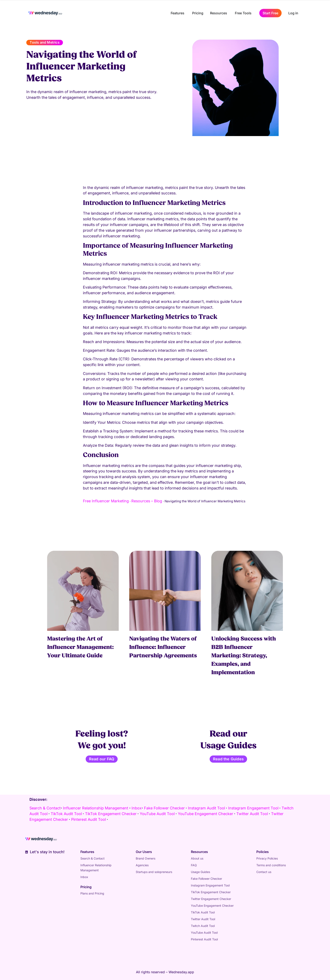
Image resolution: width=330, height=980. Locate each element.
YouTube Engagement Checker (212, 906)
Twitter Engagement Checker (211, 899)
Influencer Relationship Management (96, 808)
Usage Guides (200, 872)
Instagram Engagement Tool (210, 885)
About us (197, 858)
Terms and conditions (271, 865)
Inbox (137, 808)
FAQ (194, 865)
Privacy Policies (267, 858)
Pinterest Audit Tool (204, 939)
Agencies (142, 865)
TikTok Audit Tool (203, 912)
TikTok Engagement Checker (211, 892)
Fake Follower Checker (206, 879)
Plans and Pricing (92, 893)
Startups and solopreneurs (154, 872)
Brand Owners (146, 858)
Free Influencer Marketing (106, 501)
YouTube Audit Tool (204, 933)
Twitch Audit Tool (203, 926)
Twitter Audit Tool (203, 919)
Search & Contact (45, 808)
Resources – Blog (147, 501)
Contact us (264, 872)
